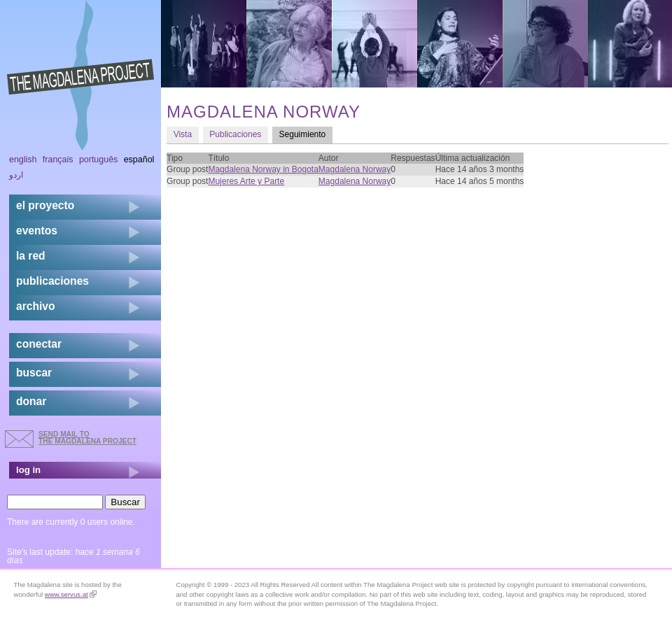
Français (58, 160)
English (23, 160)
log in (28, 470)
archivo (35, 306)
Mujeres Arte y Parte (246, 181)
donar (31, 401)
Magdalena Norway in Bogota (263, 169)
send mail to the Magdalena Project (87, 438)
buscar (34, 373)
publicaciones (52, 281)
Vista (183, 134)
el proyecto (45, 205)
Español (139, 160)
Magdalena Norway (355, 169)
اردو (16, 175)
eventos (37, 231)
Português (98, 160)
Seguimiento (306, 134)
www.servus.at (71, 594)
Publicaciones (235, 134)
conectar (39, 344)
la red (31, 256)
